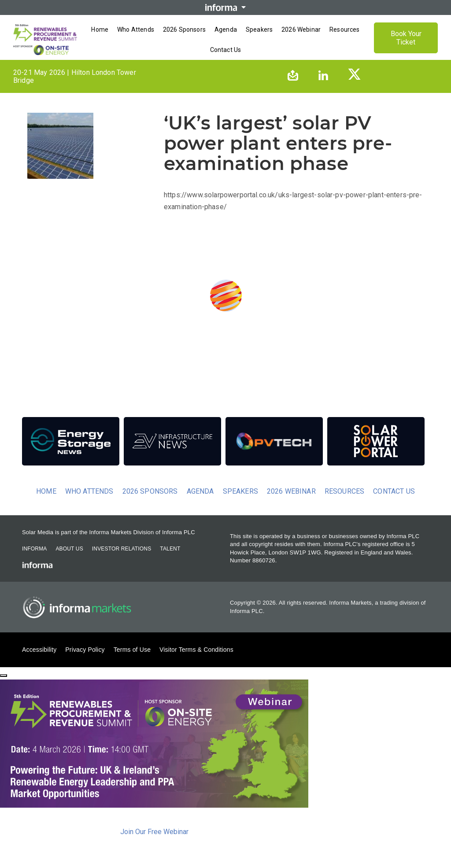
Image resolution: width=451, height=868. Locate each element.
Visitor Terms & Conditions (196, 661)
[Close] (4, 688)
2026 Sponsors (150, 503)
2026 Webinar (291, 503)
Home (46, 503)
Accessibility (39, 661)
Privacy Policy (85, 661)
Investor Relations (122, 561)
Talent (170, 561)
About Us (69, 561)
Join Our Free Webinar (154, 844)
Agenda (200, 503)
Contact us (394, 503)
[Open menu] (225, 65)
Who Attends (89, 503)
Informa (34, 561)
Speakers (240, 503)
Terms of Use (132, 661)
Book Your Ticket (406, 44)
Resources (344, 503)
